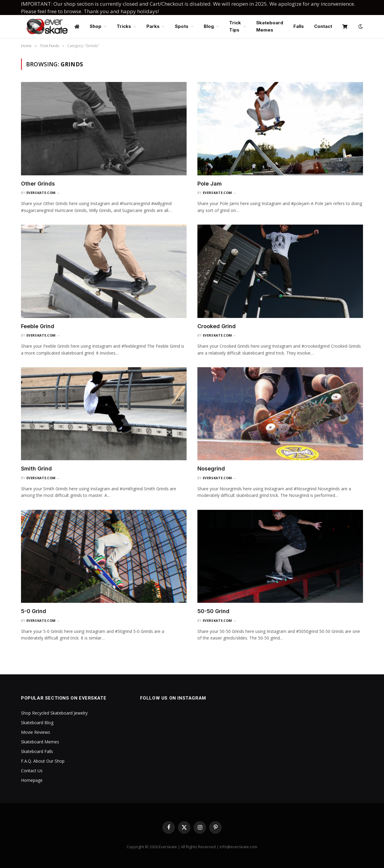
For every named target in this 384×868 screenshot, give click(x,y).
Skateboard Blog (37, 723)
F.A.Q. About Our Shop (43, 761)
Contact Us (32, 771)
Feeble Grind (38, 326)
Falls (299, 26)
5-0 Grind (34, 611)
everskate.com (41, 193)
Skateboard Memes (270, 26)
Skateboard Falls (37, 751)
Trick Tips (235, 26)
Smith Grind (36, 469)
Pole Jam (210, 184)
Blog (209, 26)
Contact (323, 26)
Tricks (124, 26)
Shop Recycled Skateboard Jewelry (54, 713)
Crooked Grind (217, 326)
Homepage (32, 780)
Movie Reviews (36, 732)
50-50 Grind (213, 611)
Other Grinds (38, 184)
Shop (96, 26)
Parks (153, 26)
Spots (182, 26)
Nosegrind (211, 469)
